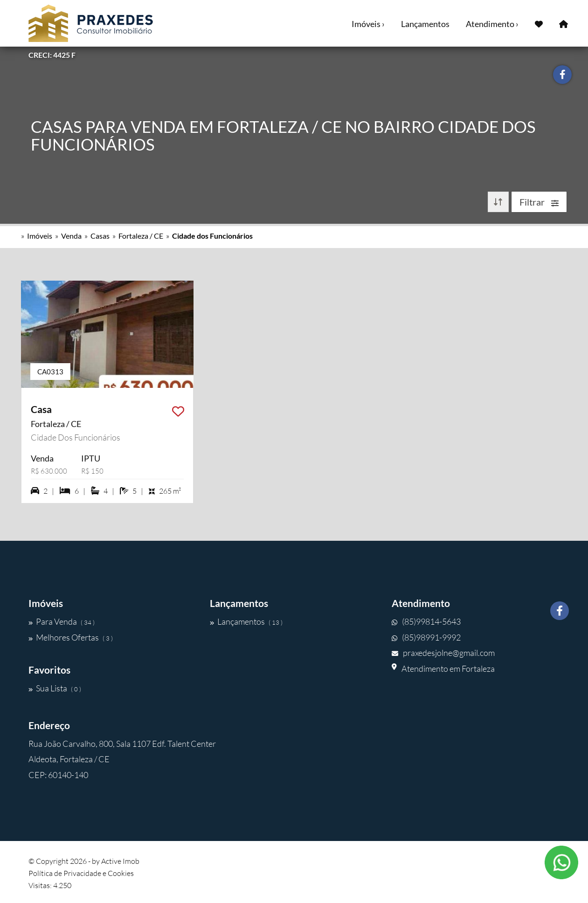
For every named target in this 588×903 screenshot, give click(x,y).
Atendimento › (492, 24)
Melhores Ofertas (71, 637)
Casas (100, 236)
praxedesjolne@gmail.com (443, 653)
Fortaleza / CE (141, 236)
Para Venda (62, 621)
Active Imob (120, 861)
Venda (71, 236)
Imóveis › (368, 24)
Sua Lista (55, 688)
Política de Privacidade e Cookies (81, 873)
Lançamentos (425, 24)
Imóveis (40, 236)
